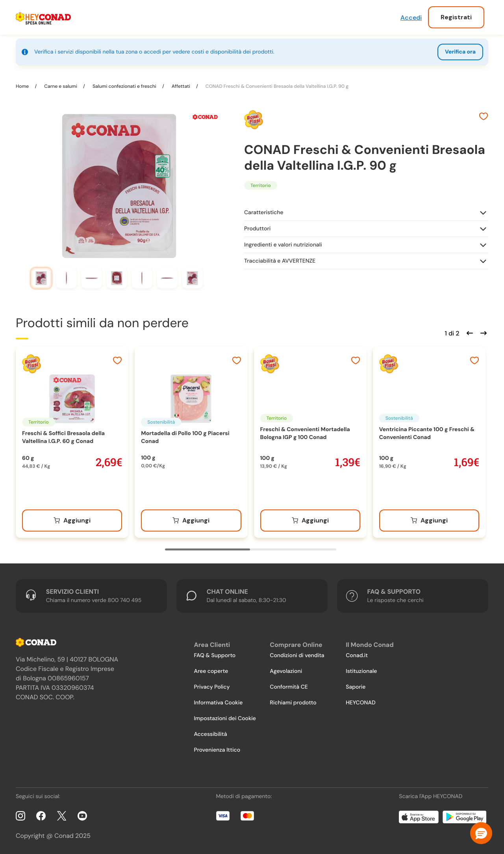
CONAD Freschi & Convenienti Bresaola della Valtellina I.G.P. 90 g (276, 86)
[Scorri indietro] (469, 332)
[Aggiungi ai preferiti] (484, 117)
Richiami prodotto (293, 703)
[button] (481, 833)
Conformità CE (289, 687)
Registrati (456, 17)
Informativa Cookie (218, 703)
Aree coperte (211, 671)
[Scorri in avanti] (482, 332)
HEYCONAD (360, 703)
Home (23, 86)
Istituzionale (361, 671)
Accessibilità (210, 734)
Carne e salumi (61, 86)
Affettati (181, 86)
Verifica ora (460, 52)
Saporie (356, 687)
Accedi (411, 18)
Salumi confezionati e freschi (124, 86)
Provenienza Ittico (217, 750)
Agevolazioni (286, 671)
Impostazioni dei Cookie (225, 719)
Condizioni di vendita (297, 656)
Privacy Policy (212, 687)
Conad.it (357, 656)
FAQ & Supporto (215, 656)
